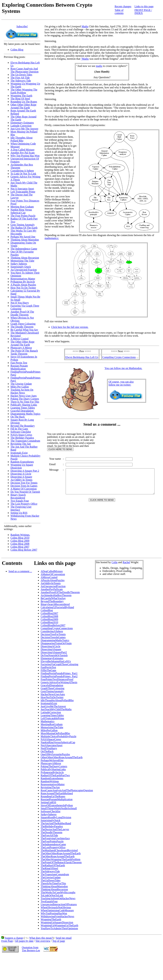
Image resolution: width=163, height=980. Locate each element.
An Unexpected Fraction (24, 270)
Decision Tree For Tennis (24, 483)
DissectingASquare (51, 649)
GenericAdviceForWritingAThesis (59, 682)
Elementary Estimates (22, 123)
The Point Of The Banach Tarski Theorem (24, 352)
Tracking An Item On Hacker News (22, 391)
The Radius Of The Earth (24, 228)
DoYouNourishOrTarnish (54, 655)
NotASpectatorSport (52, 745)
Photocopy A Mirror (21, 348)
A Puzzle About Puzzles (23, 285)
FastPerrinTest (48, 667)
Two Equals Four (20, 501)
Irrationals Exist (19, 453)
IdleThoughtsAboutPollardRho (57, 700)
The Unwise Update (21, 384)
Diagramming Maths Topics (25, 414)
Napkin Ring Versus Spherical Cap (21, 211)
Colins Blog (17, 50)
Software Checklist (21, 432)
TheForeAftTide (49, 835)
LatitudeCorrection (51, 712)
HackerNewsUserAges (53, 694)
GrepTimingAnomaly (52, 691)
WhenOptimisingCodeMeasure (57, 910)
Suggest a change (14, 938)
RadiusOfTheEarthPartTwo (55, 775)
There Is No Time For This (25, 402)
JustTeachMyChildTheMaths (56, 709)
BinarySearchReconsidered (55, 604)
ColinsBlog (47, 610)
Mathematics (48, 721)
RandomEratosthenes (52, 778)
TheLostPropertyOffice (53, 847)
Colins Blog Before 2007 (24, 550)
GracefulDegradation (52, 685)
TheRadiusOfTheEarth (53, 865)
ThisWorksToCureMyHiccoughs (58, 892)
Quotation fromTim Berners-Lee (31, 949)
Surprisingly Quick (21, 267)
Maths (85, 26)
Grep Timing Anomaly (23, 225)
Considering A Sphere (22, 171)
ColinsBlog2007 (49, 613)
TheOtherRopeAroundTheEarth (58, 856)
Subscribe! (22, 26)
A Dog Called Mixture (22, 150)
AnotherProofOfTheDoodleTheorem (60, 592)
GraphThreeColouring (52, 688)
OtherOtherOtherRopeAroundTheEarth (62, 757)
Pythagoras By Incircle (23, 282)
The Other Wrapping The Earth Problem (24, 91)
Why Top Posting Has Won (25, 156)
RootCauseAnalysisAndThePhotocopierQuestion (67, 790)
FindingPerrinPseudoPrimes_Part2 (59, 676)
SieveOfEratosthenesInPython (57, 805)
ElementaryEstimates (52, 658)
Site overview (43, 941)
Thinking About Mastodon (25, 240)
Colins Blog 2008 (20, 544)
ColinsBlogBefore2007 (53, 625)
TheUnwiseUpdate (51, 877)
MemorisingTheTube (52, 727)
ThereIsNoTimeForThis (53, 883)
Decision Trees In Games (24, 486)
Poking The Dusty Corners (25, 399)
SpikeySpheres (49, 814)
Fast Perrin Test (19, 363)
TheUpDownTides (51, 880)
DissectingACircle (50, 646)
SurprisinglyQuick (50, 820)
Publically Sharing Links (24, 405)
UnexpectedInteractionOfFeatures (59, 904)
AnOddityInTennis (51, 583)
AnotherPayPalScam (52, 589)
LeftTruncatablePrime (52, 718)
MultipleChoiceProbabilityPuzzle (58, 736)
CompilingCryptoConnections (57, 628)
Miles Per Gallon (20, 387)
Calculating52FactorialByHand (57, 607)
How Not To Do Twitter (23, 288)
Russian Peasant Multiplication (19, 367)
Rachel (126, 562)
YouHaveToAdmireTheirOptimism (59, 928)
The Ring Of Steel (20, 99)
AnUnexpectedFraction (53, 586)
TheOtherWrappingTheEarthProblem (60, 859)
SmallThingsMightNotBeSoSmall (59, 808)
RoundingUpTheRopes (53, 796)
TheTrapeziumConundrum (55, 874)
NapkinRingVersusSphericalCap (58, 742)
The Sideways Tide (21, 81)
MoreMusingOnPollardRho (55, 733)
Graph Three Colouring (23, 324)
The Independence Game (24, 249)
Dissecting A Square (21, 477)
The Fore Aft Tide (20, 78)
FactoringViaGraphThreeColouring (59, 664)
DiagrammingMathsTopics (55, 640)
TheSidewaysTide (50, 871)
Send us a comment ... (20, 571)
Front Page (7, 941)
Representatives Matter (23, 279)
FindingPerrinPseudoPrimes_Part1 (59, 673)
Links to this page (144, 6)
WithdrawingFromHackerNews (57, 916)
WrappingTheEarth (51, 919)
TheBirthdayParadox (52, 826)
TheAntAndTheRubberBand (56, 823)
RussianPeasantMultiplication (57, 799)
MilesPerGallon (49, 730)
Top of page (59, 941)
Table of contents (119, 12)
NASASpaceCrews (51, 739)
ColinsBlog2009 (49, 619)
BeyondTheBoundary (52, 601)
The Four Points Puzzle (23, 216)
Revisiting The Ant (21, 444)
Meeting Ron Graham (22, 207)
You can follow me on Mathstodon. (124, 366)
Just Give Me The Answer (24, 129)
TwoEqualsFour (49, 901)
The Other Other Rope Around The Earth (22, 343)
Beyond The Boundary (23, 426)
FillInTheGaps (48, 670)
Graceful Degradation (22, 411)
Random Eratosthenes (22, 462)
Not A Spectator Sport (22, 189)
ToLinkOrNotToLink (52, 895)
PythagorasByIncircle (52, 772)
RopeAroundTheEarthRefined (57, 793)
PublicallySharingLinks (53, 769)
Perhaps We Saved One (23, 237)
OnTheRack (47, 751)
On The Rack (18, 417)
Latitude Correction (21, 126)
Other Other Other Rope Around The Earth (23, 106)
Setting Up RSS (19, 513)
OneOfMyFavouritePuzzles (55, 754)
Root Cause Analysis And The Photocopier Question (24, 70)
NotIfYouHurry (49, 748)
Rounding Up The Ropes (24, 102)
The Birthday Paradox (22, 438)
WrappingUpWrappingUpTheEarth (59, 925)
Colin (114, 562)
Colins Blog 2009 (20, 541)
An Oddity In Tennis (21, 480)
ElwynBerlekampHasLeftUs (56, 661)
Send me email (64, 938)
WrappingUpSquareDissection (57, 922)
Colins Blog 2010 (20, 538)
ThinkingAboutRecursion (54, 889)
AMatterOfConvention (53, 574)
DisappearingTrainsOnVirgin (56, 643)
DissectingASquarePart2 (54, 652)
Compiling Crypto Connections (120, 355)
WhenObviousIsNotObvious (56, 907)
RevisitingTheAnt (50, 787)
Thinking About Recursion (25, 258)
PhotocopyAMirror (51, 763)
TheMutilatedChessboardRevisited (59, 850)
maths (100, 66)
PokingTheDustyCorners (54, 766)
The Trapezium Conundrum (25, 441)
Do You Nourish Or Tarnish (25, 492)
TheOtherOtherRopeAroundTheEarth (61, 853)
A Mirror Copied (19, 339)
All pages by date (24, 941)
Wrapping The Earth (21, 96)
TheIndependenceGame (53, 844)
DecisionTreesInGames (53, 637)
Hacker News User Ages (24, 396)
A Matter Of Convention (24, 489)
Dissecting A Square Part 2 (25, 471)
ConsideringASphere (52, 631)
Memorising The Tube (22, 261)
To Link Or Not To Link (23, 174)
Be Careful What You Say (24, 330)
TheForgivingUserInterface (55, 838)
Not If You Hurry (20, 303)
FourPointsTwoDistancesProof (57, 679)
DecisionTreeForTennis (53, 634)
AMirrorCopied (49, 577)
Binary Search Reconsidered (18, 496)
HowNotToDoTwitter (52, 697)
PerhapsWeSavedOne (52, 760)
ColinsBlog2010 (49, 622)
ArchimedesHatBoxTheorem (56, 595)
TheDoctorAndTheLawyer (55, 829)
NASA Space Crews (21, 435)
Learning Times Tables (23, 408)
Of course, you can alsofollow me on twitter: (122, 381)
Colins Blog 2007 (20, 547)
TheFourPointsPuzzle (52, 841)
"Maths (72, 59)
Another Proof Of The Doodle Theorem (22, 313)
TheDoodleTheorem (51, 832)
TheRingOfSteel (49, 868)
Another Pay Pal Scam (22, 153)
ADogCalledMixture (52, 571)
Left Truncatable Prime (23, 192)
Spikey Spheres (19, 264)
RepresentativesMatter (53, 784)
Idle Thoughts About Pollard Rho (21, 139)
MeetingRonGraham (52, 724)
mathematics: (52, 235)
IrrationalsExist (49, 703)
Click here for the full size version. (70, 325)
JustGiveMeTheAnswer (53, 706)
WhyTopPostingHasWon (54, 913)
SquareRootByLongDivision (56, 817)
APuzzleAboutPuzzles (53, 580)
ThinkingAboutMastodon (54, 886)
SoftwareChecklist (50, 811)
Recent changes (123, 6)
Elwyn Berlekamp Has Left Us (82, 355)
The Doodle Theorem (22, 327)
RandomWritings (50, 781)
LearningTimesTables (52, 715)
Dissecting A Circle (21, 474)
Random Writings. (20, 535)
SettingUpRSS (48, 802)
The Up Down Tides (21, 75)
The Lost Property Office (24, 504)
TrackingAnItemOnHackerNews (58, 898)
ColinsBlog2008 (49, 616)
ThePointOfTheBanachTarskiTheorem (61, 862)
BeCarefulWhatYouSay (53, 598)
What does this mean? (41, 938)
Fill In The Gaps (19, 429)
